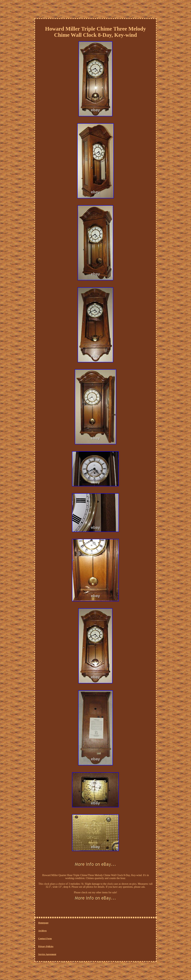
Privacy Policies (46, 946)
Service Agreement (47, 954)
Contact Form (45, 939)
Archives (42, 931)
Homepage (43, 923)
